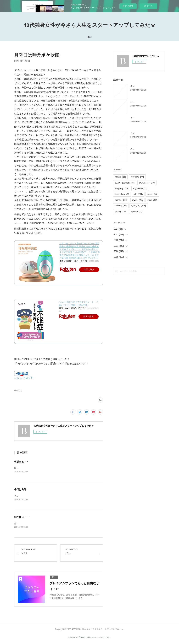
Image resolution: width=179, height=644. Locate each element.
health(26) (18, 391)
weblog (121, 206)
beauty (121, 212)
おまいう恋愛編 (125, 183)
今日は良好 (20, 490)
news (152, 194)
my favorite (140, 189)
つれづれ (139, 206)
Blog (89, 37)
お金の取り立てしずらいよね (144, 102)
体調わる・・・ (23, 462)
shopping (122, 189)
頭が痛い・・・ (23, 518)
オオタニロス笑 (138, 117)
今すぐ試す (128, 6)
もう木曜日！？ (138, 133)
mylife (138, 200)
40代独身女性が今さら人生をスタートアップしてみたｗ (89, 25)
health (120, 177)
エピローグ (136, 86)
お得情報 (137, 177)
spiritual (137, 212)
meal (152, 200)
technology (122, 194)
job (138, 194)
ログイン (149, 6)
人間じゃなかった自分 (141, 149)
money (121, 200)
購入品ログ (147, 183)
